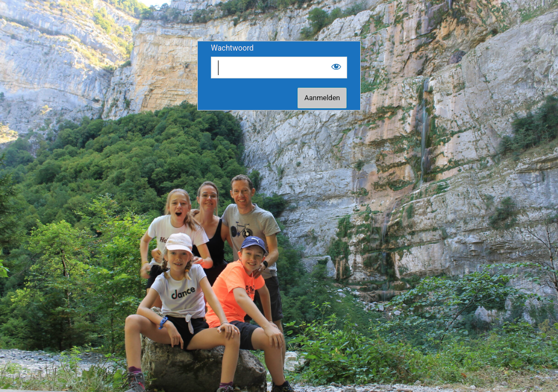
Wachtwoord (232, 48)
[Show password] (336, 66)
